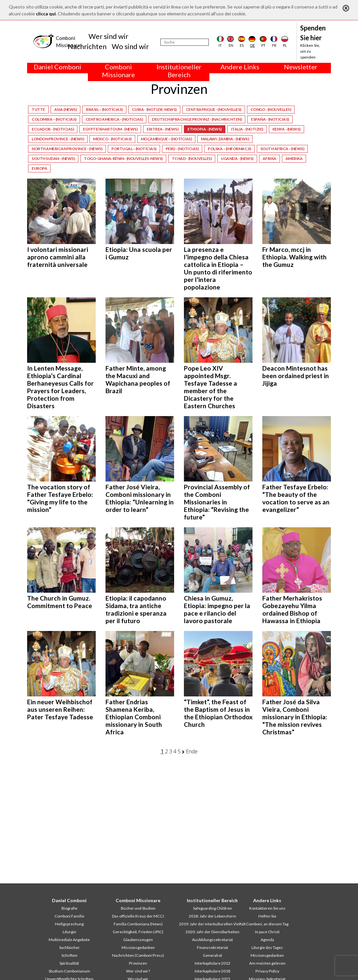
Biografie (69, 908)
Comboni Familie (69, 916)
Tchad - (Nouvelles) (192, 158)
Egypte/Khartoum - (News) (110, 129)
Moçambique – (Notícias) (166, 139)
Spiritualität (69, 963)
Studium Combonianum (69, 971)
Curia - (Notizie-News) (154, 109)
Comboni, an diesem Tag (267, 924)
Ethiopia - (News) (205, 129)
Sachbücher (69, 947)
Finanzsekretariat (212, 947)
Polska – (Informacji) (229, 149)
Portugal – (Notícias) (134, 149)
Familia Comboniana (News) (138, 924)
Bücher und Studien (138, 908)
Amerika (294, 158)
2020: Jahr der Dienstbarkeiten (212, 932)
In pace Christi (267, 932)
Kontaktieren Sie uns (267, 908)
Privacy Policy (267, 971)
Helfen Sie (267, 916)
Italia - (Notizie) (247, 129)
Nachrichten (87, 46)
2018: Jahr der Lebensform (212, 916)
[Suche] (185, 42)
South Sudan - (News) (53, 158)
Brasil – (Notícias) (104, 109)
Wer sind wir (108, 36)
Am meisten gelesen (267, 963)
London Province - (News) (58, 139)
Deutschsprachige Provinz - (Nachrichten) (197, 119)
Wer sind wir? (138, 971)
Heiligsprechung (69, 924)
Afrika (269, 158)
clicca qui (46, 14)
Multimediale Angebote (69, 940)
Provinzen (138, 963)
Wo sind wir (130, 46)
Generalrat (212, 955)
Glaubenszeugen (138, 940)
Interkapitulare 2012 (212, 963)
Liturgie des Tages (267, 947)
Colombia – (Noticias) (54, 119)
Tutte (38, 109)
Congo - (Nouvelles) (271, 109)
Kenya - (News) (286, 129)
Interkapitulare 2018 (212, 971)
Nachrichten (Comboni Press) (138, 955)
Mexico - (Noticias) (112, 139)
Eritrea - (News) (163, 129)
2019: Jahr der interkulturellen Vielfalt (212, 924)
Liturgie (69, 932)
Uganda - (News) (237, 158)
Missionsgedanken (138, 947)
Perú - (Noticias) (182, 149)
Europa (39, 168)
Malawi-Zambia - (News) (225, 139)
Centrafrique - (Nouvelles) (214, 109)
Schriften (69, 955)
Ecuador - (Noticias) (53, 129)
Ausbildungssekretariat (212, 940)
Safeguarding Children (212, 908)
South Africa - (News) (282, 149)
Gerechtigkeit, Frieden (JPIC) (138, 932)
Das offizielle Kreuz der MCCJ (138, 916)
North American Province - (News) (67, 149)
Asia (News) (66, 109)
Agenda (267, 940)
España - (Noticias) (270, 119)
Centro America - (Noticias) (114, 119)
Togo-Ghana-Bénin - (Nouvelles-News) (123, 158)
